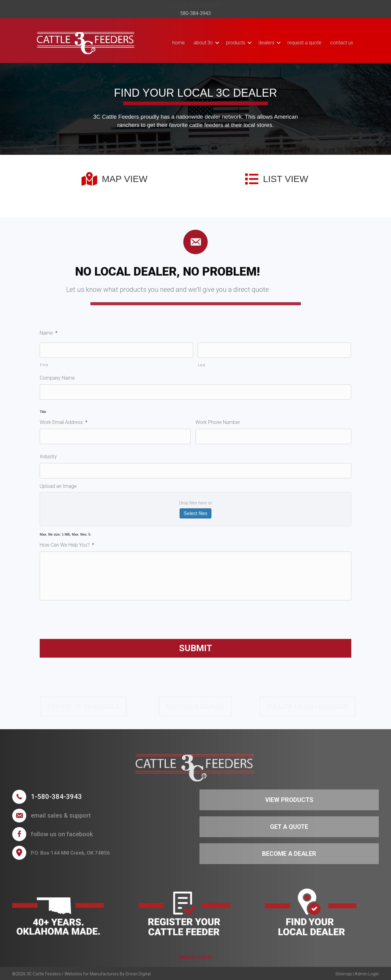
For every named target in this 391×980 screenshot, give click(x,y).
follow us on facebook (62, 834)
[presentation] (86, 617)
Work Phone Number (218, 422)
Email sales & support (61, 815)
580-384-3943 (195, 13)
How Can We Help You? (67, 545)
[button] (217, 43)
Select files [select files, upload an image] (195, 513)
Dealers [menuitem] (266, 43)
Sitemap (344, 974)
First (44, 365)
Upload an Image (58, 486)
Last (202, 365)
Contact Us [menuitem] (342, 43)
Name (49, 333)
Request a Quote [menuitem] (304, 43)
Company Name (57, 378)
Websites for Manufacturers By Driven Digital (108, 974)
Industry (48, 457)
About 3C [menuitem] (203, 43)
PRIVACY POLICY (195, 957)
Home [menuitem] (179, 43)
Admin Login (367, 974)
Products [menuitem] (236, 43)
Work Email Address (64, 422)
